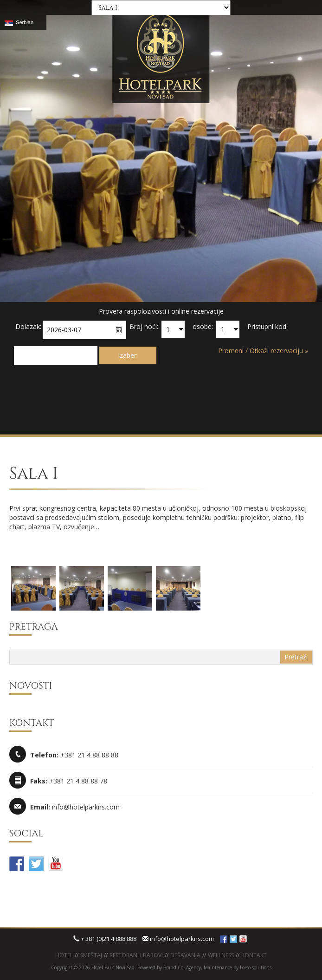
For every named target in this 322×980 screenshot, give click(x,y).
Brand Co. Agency (181, 967)
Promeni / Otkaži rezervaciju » (263, 351)
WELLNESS (221, 955)
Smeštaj (91, 955)
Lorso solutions (256, 967)
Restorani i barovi (136, 955)
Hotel (64, 955)
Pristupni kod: (267, 326)
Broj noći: (144, 326)
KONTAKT (254, 955)
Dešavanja (185, 955)
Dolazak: (28, 326)
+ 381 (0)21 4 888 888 (105, 939)
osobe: (203, 326)
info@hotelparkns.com (178, 939)
